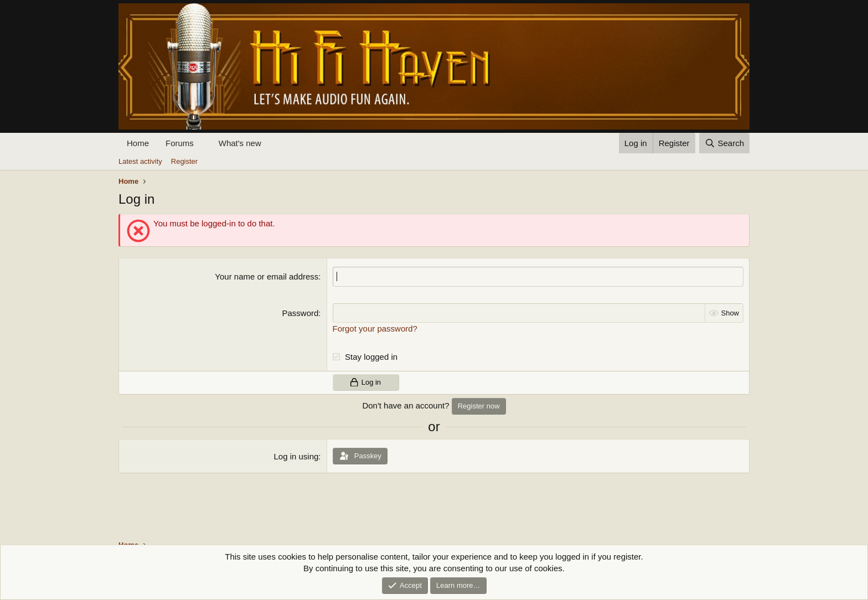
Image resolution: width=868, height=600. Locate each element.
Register (184, 161)
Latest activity (140, 161)
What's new (240, 143)
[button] (203, 143)
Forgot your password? (375, 328)
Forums (180, 143)
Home (138, 143)
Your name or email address (267, 276)
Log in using (296, 456)
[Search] (724, 143)
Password (301, 312)
